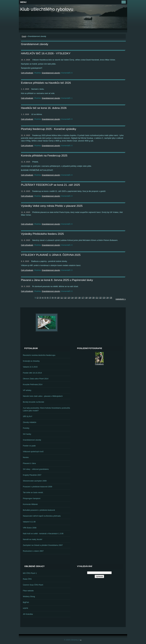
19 (90, 298)
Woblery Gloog (29, 596)
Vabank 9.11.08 (29, 522)
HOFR (26, 608)
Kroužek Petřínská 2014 (33, 384)
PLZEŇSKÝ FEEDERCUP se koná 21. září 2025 (50, 185)
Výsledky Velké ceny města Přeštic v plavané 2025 (52, 206)
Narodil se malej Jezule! (33, 539)
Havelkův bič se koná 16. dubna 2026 (44, 108)
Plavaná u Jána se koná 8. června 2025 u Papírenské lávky (57, 280)
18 (86, 298)
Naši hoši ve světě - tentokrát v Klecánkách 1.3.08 (43, 534)
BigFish (26, 602)
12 (65, 298)
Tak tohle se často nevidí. (33, 492)
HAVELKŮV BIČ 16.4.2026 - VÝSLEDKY (46, 53)
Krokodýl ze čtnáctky (31, 361)
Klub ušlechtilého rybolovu (47, 9)
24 (108, 298)
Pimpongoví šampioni (32, 498)
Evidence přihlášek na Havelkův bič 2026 (46, 83)
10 (58, 298)
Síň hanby (27, 434)
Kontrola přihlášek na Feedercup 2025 (44, 156)
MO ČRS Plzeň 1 (30, 573)
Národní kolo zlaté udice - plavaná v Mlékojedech (43, 396)
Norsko (26, 457)
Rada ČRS (27, 579)
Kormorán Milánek (30, 504)
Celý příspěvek (27, 73)
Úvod (24, 36)
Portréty (26, 428)
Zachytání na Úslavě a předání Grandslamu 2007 (43, 545)
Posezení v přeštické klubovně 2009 (38, 487)
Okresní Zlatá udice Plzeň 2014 (36, 379)
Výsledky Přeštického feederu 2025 (42, 234)
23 (104, 298)
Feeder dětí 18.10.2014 (32, 373)
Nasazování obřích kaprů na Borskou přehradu (42, 516)
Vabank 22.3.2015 (30, 367)
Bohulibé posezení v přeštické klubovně (39, 510)
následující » (121, 299)
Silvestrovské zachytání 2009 (35, 481)
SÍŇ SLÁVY (28, 416)
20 (93, 298)
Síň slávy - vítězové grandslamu (36, 469)
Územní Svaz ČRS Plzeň (33, 585)
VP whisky (27, 390)
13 (69, 298)
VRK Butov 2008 (30, 528)
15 (76, 298)
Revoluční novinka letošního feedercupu (39, 355)
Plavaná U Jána (29, 463)
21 (97, 298)
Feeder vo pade (29, 446)
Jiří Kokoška (28, 614)
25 (111, 298)
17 (83, 298)
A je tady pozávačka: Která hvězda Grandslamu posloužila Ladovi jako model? (46, 409)
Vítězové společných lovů (33, 452)
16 (79, 298)
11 (62, 298)
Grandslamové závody (51, 73)
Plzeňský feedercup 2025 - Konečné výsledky (49, 129)
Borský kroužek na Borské (34, 402)
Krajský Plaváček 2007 (32, 475)
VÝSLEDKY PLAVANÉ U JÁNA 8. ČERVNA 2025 (51, 255)
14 (72, 298)
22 (101, 298)
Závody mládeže (30, 422)
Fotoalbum (99, 364)
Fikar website (28, 591)
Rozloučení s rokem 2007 (33, 551)
